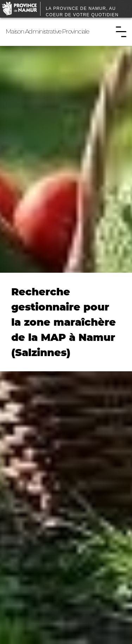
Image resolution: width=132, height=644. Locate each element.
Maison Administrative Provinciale (47, 31)
